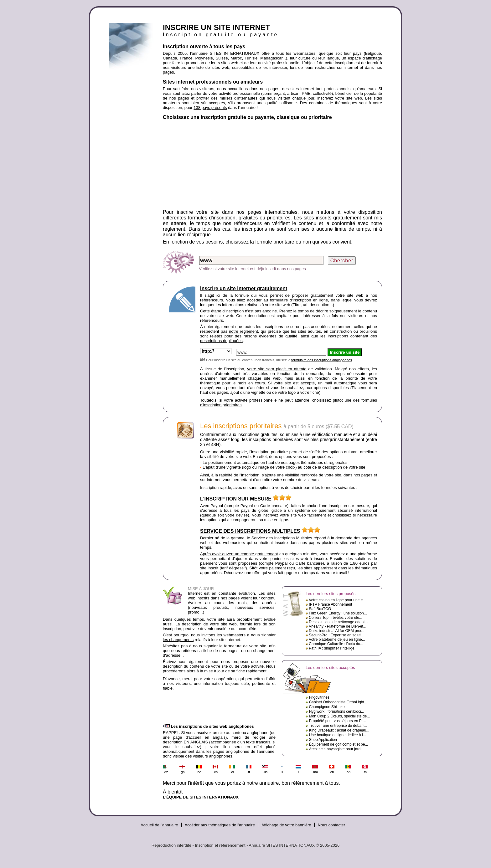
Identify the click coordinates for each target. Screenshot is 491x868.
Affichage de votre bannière (286, 825)
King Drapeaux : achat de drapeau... (339, 730)
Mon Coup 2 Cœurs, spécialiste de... (340, 716)
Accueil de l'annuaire (159, 825)
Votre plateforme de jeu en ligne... (337, 639)
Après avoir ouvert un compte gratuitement (239, 554)
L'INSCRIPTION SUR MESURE (236, 499)
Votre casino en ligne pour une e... (337, 600)
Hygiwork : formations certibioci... (337, 711)
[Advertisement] (272, 166)
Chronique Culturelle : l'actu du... (336, 644)
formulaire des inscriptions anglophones (322, 360)
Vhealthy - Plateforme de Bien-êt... (337, 626)
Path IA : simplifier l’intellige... (333, 648)
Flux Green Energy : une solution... (338, 613)
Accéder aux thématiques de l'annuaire (220, 825)
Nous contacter (331, 825)
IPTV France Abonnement (330, 604)
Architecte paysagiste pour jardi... (337, 749)
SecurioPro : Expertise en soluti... (336, 635)
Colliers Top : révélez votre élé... (336, 618)
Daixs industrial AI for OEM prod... (337, 631)
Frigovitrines (319, 697)
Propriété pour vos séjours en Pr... (337, 721)
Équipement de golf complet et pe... (339, 744)
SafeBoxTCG (320, 609)
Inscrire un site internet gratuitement (244, 288)
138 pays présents (210, 108)
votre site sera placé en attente (277, 369)
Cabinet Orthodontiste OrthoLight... (338, 702)
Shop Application (323, 740)
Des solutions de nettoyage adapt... (338, 622)
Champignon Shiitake (327, 707)
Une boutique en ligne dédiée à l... (338, 735)
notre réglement (243, 331)
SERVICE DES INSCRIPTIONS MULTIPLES (250, 531)
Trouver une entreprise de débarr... (338, 726)
